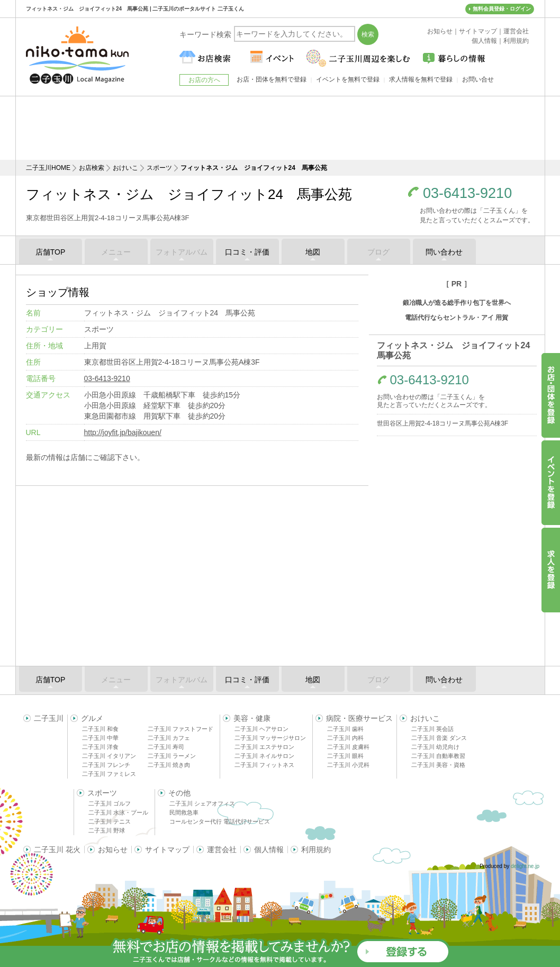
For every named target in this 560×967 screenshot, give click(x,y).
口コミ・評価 (247, 252)
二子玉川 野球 (107, 830)
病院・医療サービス (359, 718)
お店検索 (92, 168)
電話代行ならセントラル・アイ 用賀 (457, 318)
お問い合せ (478, 79)
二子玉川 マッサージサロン (270, 738)
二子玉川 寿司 (166, 747)
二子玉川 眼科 (345, 756)
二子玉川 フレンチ (106, 765)
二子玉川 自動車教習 (438, 756)
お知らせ (113, 849)
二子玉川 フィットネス (264, 765)
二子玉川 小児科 (348, 765)
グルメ (92, 718)
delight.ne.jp (525, 866)
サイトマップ (167, 849)
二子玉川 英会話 (432, 729)
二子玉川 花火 (57, 849)
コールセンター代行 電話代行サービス (220, 821)
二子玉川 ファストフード (180, 729)
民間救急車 (184, 812)
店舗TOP (51, 252)
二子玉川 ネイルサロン (264, 756)
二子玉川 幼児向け (435, 747)
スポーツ (159, 168)
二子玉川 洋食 (100, 747)
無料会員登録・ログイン (502, 9)
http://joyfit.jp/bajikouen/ (123, 432)
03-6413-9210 (467, 193)
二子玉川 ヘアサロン (261, 729)
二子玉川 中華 (100, 738)
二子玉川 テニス (110, 821)
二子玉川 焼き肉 (169, 765)
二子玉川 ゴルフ (110, 803)
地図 (313, 252)
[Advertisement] (280, 128)
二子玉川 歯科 (345, 729)
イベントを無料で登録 (348, 79)
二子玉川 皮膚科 (348, 747)
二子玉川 (49, 718)
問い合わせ (444, 252)
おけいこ (125, 168)
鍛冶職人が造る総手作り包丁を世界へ (457, 303)
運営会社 (222, 849)
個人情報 (269, 849)
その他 (179, 793)
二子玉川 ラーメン (172, 756)
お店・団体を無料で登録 (272, 79)
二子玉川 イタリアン (109, 756)
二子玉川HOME (48, 168)
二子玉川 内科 (345, 738)
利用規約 (316, 849)
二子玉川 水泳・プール (118, 812)
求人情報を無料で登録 (421, 79)
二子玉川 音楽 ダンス (439, 738)
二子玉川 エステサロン (264, 747)
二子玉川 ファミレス (109, 774)
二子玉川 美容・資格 (438, 765)
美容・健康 (252, 718)
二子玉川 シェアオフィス (202, 803)
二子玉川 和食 (100, 729)
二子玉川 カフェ (169, 738)
